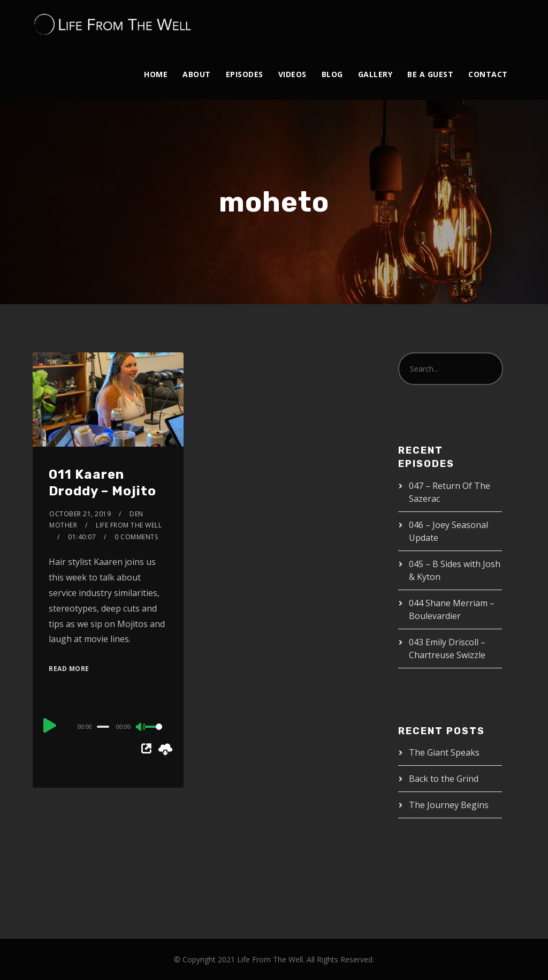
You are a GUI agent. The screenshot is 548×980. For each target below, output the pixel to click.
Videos (292, 74)
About (197, 74)
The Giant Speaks (444, 752)
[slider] (103, 727)
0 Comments (136, 537)
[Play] (50, 725)
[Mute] (141, 728)
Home (156, 74)
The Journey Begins (449, 805)
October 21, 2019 (80, 514)
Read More (69, 669)
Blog (332, 74)
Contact (488, 74)
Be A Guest (430, 74)
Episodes (245, 74)
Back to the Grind (444, 779)
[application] (108, 726)
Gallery (375, 74)
